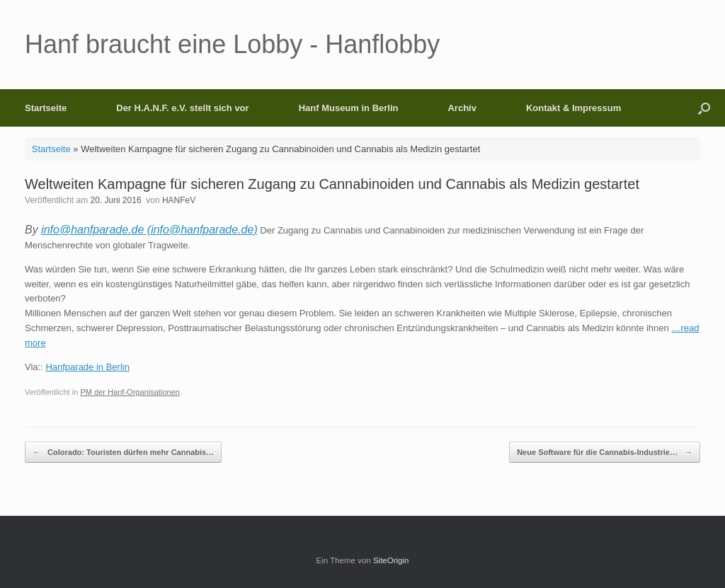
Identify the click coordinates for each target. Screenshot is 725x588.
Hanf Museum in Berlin (349, 108)
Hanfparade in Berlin (87, 367)
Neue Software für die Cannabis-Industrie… (605, 452)
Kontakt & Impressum (573, 108)
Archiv (462, 108)
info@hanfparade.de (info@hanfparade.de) (149, 230)
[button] (704, 108)
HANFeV (179, 200)
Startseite (46, 108)
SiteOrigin (391, 560)
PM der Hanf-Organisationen (130, 392)
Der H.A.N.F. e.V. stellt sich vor (182, 108)
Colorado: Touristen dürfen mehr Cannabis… (123, 452)
